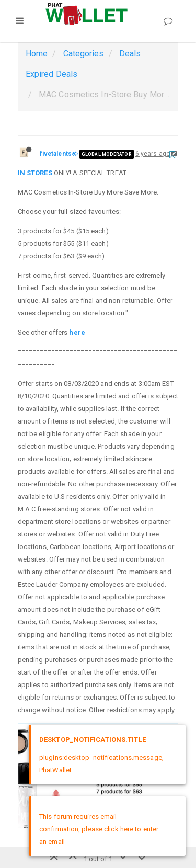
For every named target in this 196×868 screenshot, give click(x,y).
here (77, 332)
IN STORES (35, 173)
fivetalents (56, 154)
